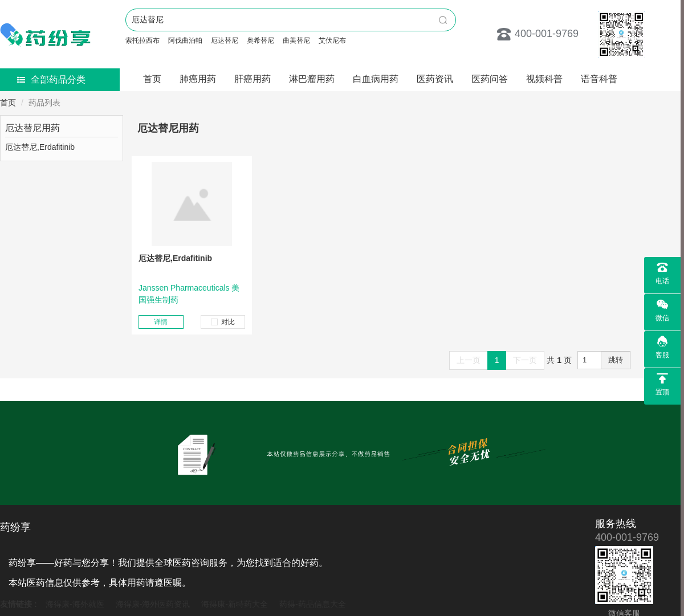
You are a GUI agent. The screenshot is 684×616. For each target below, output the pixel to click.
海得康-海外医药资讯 (153, 604)
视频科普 (544, 79)
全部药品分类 (51, 79)
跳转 (616, 360)
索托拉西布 (142, 40)
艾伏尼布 (332, 40)
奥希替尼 (260, 40)
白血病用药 (376, 79)
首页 (152, 79)
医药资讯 (435, 79)
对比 (223, 322)
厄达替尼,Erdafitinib (175, 258)
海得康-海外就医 (75, 604)
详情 (161, 322)
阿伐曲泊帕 (185, 40)
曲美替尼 (296, 40)
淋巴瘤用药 (312, 79)
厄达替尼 (225, 40)
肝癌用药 (253, 79)
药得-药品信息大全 (313, 604)
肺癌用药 (198, 79)
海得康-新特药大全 (235, 604)
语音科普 (599, 79)
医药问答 (490, 79)
